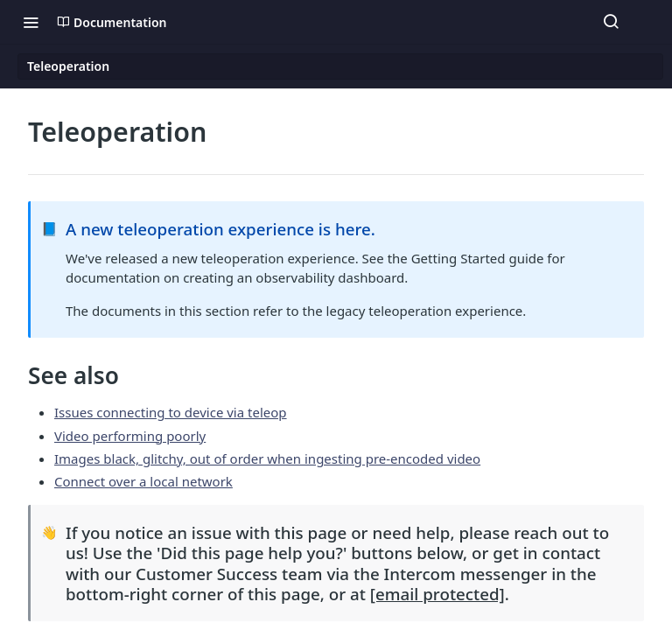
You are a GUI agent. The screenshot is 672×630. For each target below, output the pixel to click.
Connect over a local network (143, 481)
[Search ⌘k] (611, 22)
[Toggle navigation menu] (31, 22)
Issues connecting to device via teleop (171, 412)
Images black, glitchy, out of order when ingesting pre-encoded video (267, 458)
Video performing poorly (130, 436)
